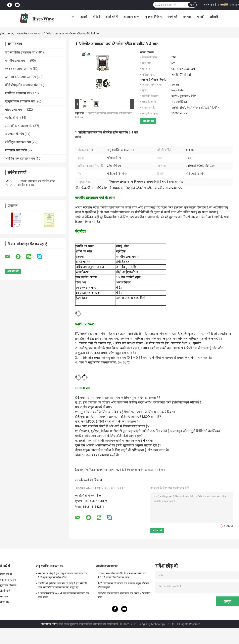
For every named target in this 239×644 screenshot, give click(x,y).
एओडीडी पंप (12, 118)
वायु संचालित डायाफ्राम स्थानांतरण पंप (99, 470)
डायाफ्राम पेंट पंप (14, 134)
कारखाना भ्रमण (131, 17)
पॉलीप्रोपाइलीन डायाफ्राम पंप (21, 85)
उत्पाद (11, 33)
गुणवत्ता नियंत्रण (153, 17)
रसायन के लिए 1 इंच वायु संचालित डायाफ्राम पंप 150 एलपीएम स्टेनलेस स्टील (62, 575)
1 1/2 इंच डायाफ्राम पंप (132, 470)
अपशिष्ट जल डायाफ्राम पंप (20, 158)
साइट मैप (5, 602)
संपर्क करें (172, 17)
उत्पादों (84, 17)
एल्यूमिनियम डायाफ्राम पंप (20, 101)
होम (2, 33)
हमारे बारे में (112, 17)
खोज (192, 5)
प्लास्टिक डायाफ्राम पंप (18, 93)
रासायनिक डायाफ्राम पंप (29, 33)
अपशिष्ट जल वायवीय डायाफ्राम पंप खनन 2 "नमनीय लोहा (124, 595)
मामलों (200, 17)
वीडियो (96, 17)
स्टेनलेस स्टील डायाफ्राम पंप (21, 77)
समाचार (187, 17)
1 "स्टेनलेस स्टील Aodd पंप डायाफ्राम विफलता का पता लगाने (63, 595)
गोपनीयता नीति (48, 624)
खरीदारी (214, 17)
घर (73, 17)
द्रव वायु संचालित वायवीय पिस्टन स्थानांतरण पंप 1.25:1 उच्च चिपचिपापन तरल (122, 575)
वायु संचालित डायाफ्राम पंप (20, 52)
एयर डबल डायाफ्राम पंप (19, 69)
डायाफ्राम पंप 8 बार (155, 470)
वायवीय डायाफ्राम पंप (17, 61)
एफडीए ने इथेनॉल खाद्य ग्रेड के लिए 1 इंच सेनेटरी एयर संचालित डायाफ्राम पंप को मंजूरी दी (62, 585)
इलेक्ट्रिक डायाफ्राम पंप (18, 142)
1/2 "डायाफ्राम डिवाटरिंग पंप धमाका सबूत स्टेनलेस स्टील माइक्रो (123, 585)
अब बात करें (210, 5)
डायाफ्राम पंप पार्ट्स (16, 150)
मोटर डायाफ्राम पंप (16, 110)
